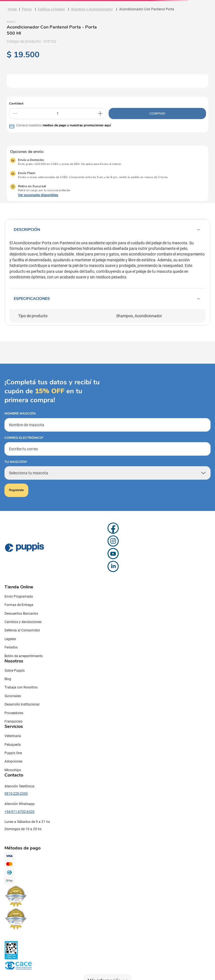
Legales (10, 639)
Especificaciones (107, 299)
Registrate (16, 490)
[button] (34, 195)
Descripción (107, 230)
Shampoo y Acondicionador (92, 9)
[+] (100, 113)
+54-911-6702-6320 (19, 812)
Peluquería (13, 745)
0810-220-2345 (16, 794)
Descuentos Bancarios (21, 614)
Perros (27, 9)
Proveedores (14, 713)
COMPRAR (157, 113)
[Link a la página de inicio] (12, 9)
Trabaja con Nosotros (21, 687)
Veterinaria (13, 736)
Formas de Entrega (19, 605)
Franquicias (13, 721)
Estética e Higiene (51, 9)
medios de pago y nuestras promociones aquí (77, 125)
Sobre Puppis (15, 671)
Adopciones (13, 761)
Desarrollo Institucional (22, 704)
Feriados (11, 647)
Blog (8, 679)
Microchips (13, 770)
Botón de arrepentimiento (24, 656)
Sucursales (13, 696)
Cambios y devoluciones (23, 622)
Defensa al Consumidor (22, 630)
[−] (15, 113)
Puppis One (13, 753)
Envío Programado (19, 596)
